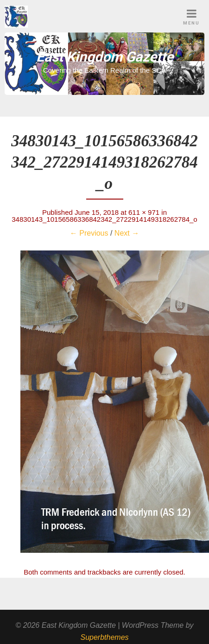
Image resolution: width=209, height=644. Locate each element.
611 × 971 (144, 212)
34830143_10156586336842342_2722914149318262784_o (104, 219)
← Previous (89, 233)
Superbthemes (104, 637)
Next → (127, 233)
